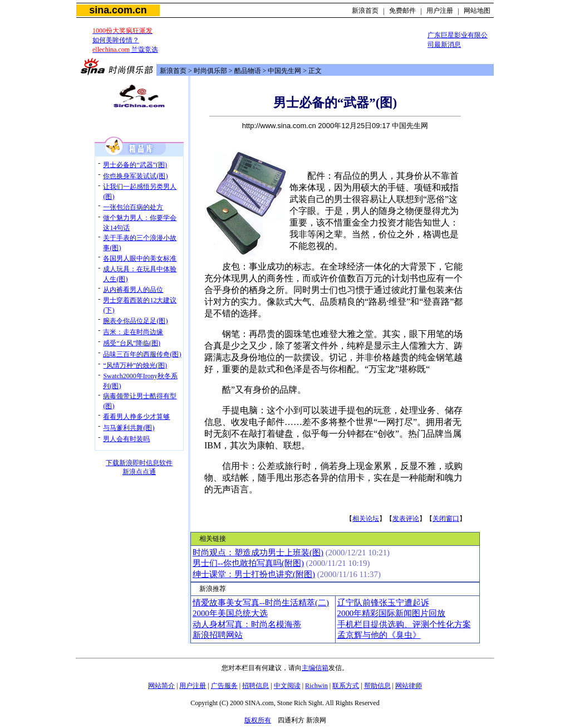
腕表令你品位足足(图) (135, 321)
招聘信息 (255, 686)
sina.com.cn (118, 10)
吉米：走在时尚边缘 (133, 332)
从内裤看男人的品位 (133, 290)
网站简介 (161, 686)
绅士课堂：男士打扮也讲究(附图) (254, 574)
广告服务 (224, 686)
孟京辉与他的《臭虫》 (379, 635)
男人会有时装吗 (126, 439)
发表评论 (406, 519)
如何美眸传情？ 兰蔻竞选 (125, 40)
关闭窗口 (446, 519)
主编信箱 (315, 668)
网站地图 (477, 11)
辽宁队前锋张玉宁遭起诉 (383, 603)
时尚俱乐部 (210, 71)
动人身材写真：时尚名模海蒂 (247, 624)
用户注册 (440, 11)
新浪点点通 (139, 472)
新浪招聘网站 (218, 635)
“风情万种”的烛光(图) (135, 365)
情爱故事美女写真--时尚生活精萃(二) (261, 603)
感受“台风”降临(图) (132, 343)
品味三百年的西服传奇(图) (142, 354)
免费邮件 (402, 11)
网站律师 (409, 686)
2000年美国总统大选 (230, 613)
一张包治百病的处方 (133, 207)
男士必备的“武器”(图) (135, 165)
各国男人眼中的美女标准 (140, 258)
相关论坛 (366, 519)
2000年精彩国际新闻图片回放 (392, 613)
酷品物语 (248, 71)
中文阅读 (287, 686)
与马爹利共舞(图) (129, 428)
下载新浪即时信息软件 (139, 463)
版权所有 (258, 720)
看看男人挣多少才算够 (136, 417)
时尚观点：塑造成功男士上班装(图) (258, 553)
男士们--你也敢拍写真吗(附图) (248, 563)
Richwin (316, 686)
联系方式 (346, 686)
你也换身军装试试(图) (135, 176)
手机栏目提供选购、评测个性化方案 (404, 624)
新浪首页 (365, 11)
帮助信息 (377, 686)
